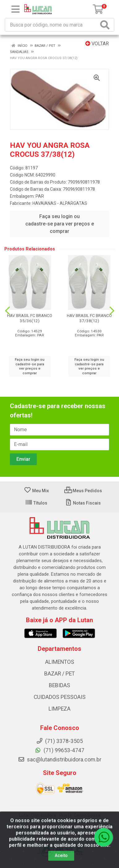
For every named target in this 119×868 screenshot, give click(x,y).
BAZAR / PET (59, 674)
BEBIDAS (59, 685)
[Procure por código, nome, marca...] (52, 25)
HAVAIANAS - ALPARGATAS (60, 203)
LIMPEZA (59, 709)
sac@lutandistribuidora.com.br (60, 760)
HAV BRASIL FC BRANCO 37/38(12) (89, 318)
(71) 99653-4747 (59, 750)
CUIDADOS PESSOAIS (60, 697)
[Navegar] (7, 311)
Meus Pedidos (83, 491)
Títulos (36, 503)
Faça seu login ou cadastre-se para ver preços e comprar (60, 224)
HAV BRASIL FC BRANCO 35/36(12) (30, 318)
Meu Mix (36, 491)
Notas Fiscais (83, 503)
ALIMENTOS (60, 662)
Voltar (97, 44)
